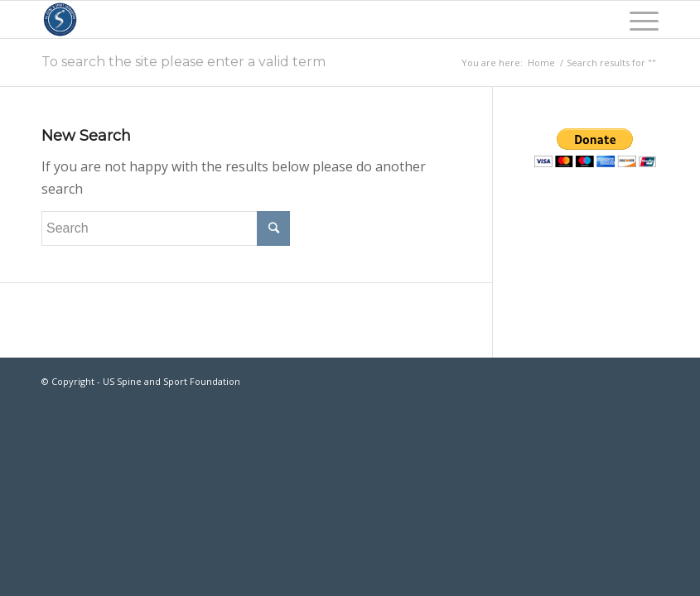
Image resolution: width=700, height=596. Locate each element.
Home (541, 62)
